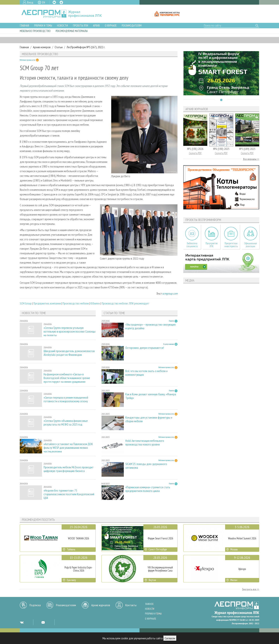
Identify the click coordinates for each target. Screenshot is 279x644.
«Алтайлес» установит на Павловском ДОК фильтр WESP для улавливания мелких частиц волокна (68, 448)
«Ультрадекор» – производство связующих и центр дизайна (151, 326)
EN (43, 2)
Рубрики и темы (43, 25)
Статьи (59, 47)
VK (54, 2)
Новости (62, 25)
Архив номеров (42, 47)
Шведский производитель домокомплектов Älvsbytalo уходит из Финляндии (69, 353)
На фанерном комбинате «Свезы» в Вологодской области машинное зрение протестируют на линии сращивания (67, 378)
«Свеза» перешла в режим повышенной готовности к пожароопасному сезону (66, 399)
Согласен (170, 638)
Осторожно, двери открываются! (145, 348)
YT (43, 622)
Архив (96, 25)
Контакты (131, 605)
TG (61, 2)
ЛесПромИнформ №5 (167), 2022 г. (86, 47)
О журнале (111, 25)
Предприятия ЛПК (212, 245)
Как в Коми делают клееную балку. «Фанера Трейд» (151, 396)
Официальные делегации (251, 245)
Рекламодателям (132, 25)
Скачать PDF (195, 153)
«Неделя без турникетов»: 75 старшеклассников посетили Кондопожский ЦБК (69, 494)
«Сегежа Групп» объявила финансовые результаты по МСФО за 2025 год (66, 423)
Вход (30, 2)
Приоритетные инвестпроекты (231, 245)
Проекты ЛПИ (81, 25)
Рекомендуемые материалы (72, 31)
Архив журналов (101, 605)
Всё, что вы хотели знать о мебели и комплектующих (146, 373)
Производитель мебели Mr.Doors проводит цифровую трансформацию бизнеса (69, 469)
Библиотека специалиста (192, 245)
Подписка (35, 605)
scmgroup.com (170, 293)
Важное (149, 604)
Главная (24, 25)
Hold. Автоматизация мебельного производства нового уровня (145, 443)
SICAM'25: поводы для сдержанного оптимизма (146, 466)
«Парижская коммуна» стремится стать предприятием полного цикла (148, 489)
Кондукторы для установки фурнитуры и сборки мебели (149, 419)
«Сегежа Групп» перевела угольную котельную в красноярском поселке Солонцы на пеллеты (70, 331)
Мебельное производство (35, 31)
